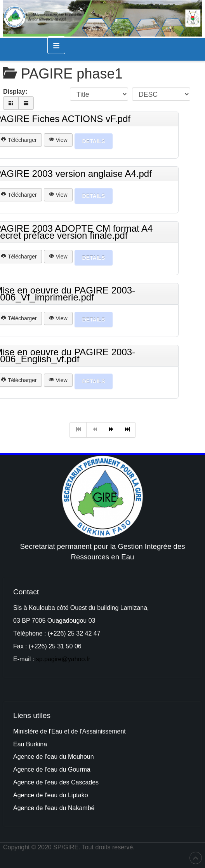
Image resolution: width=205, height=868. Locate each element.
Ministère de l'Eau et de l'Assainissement (69, 731)
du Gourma (75, 769)
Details (94, 141)
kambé (85, 808)
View (58, 140)
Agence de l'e (32, 769)
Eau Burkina (30, 744)
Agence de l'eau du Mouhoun (54, 757)
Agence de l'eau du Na (44, 808)
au (55, 769)
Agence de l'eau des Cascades (56, 782)
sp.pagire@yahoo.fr (63, 659)
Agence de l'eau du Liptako (51, 795)
